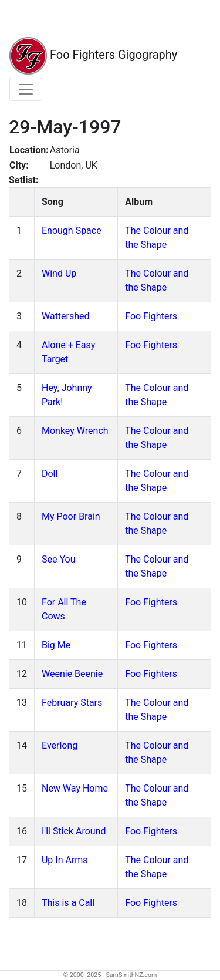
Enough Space (72, 230)
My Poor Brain (71, 516)
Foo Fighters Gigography (93, 56)
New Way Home (75, 788)
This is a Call (68, 903)
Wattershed (66, 316)
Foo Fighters (151, 316)
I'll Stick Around (74, 831)
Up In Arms (65, 860)
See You (58, 559)
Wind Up (59, 273)
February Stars (72, 703)
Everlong (60, 745)
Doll (50, 474)
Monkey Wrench (75, 431)
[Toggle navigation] (26, 89)
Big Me (56, 645)
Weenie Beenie (72, 674)
